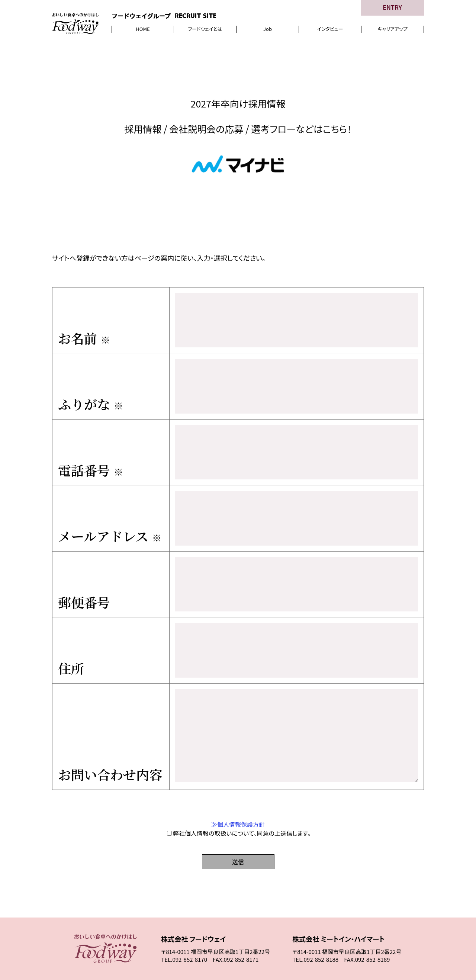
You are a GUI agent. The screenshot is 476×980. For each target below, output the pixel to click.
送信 (238, 814)
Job (268, 29)
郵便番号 (84, 562)
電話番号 (91, 446)
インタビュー (330, 29)
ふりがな (91, 388)
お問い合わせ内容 (110, 727)
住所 (71, 620)
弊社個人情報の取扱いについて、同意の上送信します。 (239, 785)
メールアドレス (110, 504)
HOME (143, 29)
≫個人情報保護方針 (238, 777)
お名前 (84, 330)
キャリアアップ (393, 29)
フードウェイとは (205, 29)
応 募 (370, 940)
